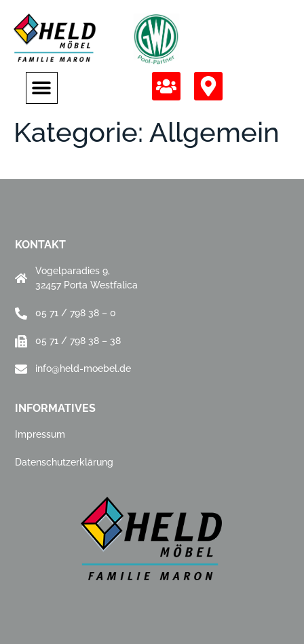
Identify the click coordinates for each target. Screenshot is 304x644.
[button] (42, 88)
